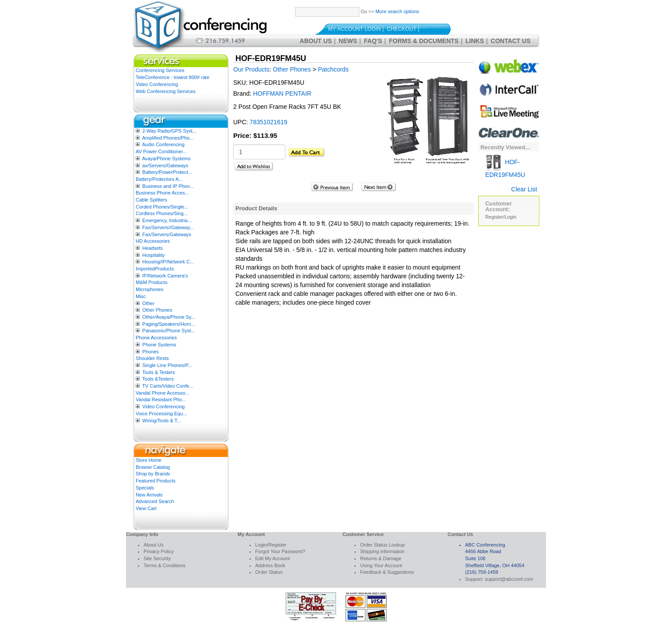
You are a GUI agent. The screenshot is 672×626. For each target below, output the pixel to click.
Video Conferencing (157, 84)
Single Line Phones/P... (167, 365)
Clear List (524, 189)
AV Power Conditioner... (161, 151)
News (348, 41)
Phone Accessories (156, 338)
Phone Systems (159, 345)
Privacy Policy (159, 551)
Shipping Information (382, 551)
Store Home (149, 460)
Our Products (251, 69)
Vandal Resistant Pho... (161, 399)
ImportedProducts (155, 269)
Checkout (402, 29)
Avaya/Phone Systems (166, 158)
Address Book (270, 565)
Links (475, 41)
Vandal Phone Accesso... (163, 393)
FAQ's (373, 41)
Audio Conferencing (163, 144)
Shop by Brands (153, 474)
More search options (397, 11)
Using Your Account (381, 565)
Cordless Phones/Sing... (162, 213)
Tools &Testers (158, 379)
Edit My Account (273, 558)
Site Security (157, 558)
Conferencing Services (160, 70)
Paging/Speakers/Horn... (169, 324)
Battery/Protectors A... (159, 179)
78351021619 (268, 122)
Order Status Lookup (383, 545)
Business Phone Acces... (162, 193)
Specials (145, 488)
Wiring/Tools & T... (162, 421)
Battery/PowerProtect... (167, 172)
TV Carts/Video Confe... (168, 386)
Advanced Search (155, 501)
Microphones (150, 289)
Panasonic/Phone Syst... (169, 331)
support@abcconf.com (509, 579)
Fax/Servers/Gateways (167, 234)
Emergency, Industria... (167, 220)
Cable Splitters (152, 200)
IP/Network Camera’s (165, 276)
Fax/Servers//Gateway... (168, 227)
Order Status (269, 572)
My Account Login (354, 29)
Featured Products (156, 481)
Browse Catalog (153, 467)
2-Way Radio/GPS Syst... (169, 131)
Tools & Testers (159, 372)
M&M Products (152, 282)
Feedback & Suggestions (387, 572)
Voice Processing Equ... (161, 414)
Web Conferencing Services (166, 91)
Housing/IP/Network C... (168, 262)
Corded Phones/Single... (162, 207)
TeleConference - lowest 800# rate (173, 77)
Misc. (141, 296)
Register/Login (501, 217)
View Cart (146, 508)
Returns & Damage (381, 558)
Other (148, 303)
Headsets (152, 248)
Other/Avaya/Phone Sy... (169, 317)
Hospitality (154, 255)
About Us (316, 41)
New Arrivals (149, 495)
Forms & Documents (424, 41)
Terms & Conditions (164, 565)
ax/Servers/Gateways (165, 165)
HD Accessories (153, 241)
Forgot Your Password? (280, 551)
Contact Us (511, 41)
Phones (150, 352)
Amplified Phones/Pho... (168, 138)
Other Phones (157, 310)
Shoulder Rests (152, 358)
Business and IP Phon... (168, 186)
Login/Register (271, 545)
